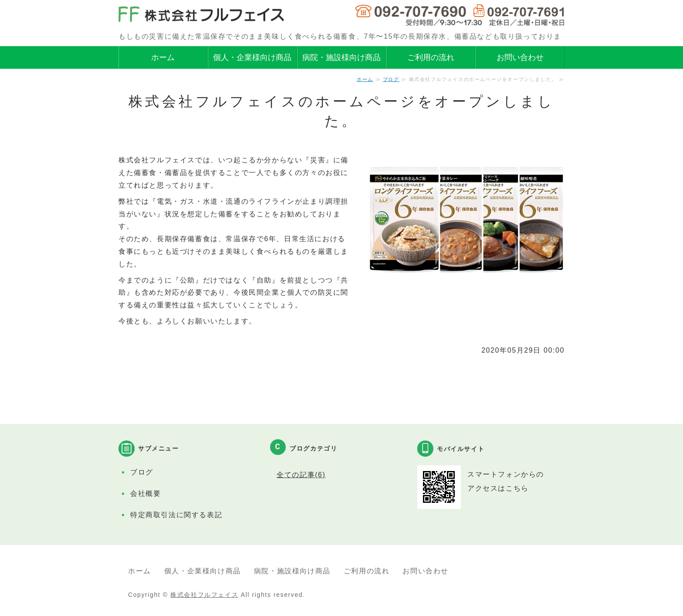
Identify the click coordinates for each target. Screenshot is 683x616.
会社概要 (145, 493)
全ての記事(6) (301, 475)
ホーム (163, 57)
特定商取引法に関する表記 (176, 515)
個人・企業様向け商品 (252, 57)
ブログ (391, 79)
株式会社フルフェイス (204, 595)
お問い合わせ (520, 57)
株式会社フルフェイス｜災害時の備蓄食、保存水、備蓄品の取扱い (201, 15)
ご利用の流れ (431, 57)
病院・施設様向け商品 (341, 57)
